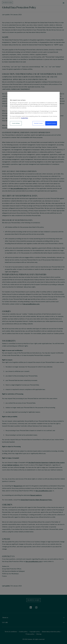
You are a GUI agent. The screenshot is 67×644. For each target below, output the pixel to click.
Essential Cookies (38, 123)
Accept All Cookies (51, 123)
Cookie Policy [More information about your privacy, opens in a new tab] (24, 118)
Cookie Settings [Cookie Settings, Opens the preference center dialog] (16, 123)
